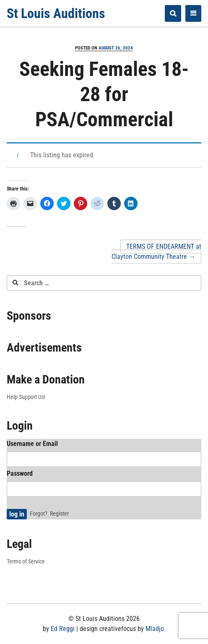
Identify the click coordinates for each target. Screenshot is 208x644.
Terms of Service (26, 561)
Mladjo (155, 629)
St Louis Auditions (56, 13)
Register (59, 514)
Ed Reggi (63, 629)
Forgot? (39, 514)
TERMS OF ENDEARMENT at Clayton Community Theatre (156, 252)
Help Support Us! (26, 397)
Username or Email (32, 444)
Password (20, 473)
